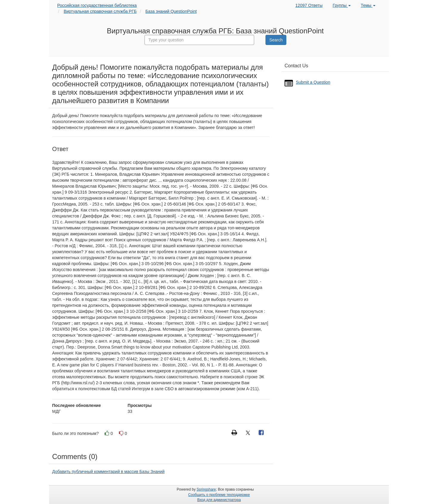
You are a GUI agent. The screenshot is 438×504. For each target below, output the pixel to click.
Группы (342, 5)
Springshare (206, 489)
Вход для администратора (219, 500)
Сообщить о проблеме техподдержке (219, 495)
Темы (368, 5)
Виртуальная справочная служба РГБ (100, 11)
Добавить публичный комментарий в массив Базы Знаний (108, 472)
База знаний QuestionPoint (171, 11)
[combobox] (199, 40)
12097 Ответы (309, 5)
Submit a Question (313, 82)
